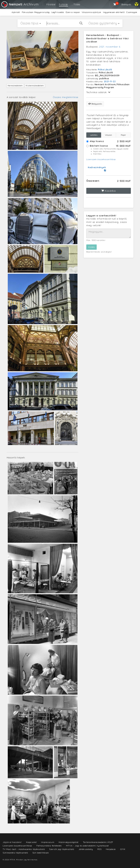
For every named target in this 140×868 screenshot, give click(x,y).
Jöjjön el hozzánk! (12, 842)
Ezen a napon (73, 12)
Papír (123, 135)
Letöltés (94, 135)
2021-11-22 (110, 81)
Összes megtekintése (66, 97)
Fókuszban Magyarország (36, 12)
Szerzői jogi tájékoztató (62, 849)
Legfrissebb (58, 12)
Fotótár (63, 4)
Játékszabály (86, 849)
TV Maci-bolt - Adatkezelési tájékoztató (24, 849)
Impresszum (48, 842)
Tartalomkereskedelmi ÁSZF (98, 842)
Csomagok (132, 12)
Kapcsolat (31, 842)
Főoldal (51, 4)
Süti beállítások (41, 853)
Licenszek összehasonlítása (101, 159)
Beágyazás (95, 104)
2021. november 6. (110, 47)
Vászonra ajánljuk (91, 12)
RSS (99, 849)
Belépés (126, 4)
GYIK (123, 849)
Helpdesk (111, 849)
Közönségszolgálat (69, 842)
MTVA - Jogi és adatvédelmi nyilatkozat (87, 846)
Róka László (105, 70)
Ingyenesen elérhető (114, 12)
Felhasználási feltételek (49, 846)
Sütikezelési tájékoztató (15, 853)
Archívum (20, 4)
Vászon (108, 135)
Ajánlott (16, 12)
